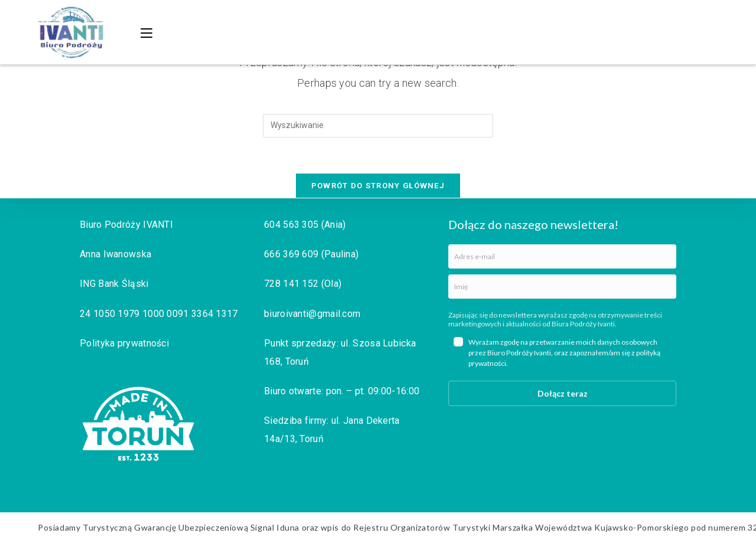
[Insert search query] (378, 126)
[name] (562, 287)
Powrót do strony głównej (378, 186)
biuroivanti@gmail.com (312, 314)
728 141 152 (291, 284)
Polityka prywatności (124, 343)
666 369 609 (291, 254)
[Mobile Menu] (148, 32)
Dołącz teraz (563, 393)
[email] (562, 256)
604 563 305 (291, 225)
